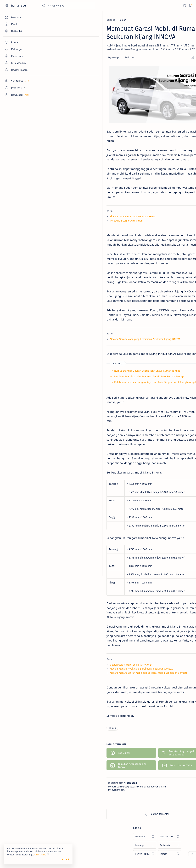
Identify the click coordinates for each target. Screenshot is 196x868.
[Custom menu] (20, 81)
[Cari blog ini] (68, 6)
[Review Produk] (156, 46)
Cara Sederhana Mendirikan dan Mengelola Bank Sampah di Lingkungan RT (170, 178)
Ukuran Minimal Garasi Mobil (168, 122)
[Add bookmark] (122, 61)
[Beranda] (20, 17)
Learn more (40, 855)
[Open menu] (6, 6)
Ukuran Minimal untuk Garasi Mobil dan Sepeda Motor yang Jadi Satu (169, 197)
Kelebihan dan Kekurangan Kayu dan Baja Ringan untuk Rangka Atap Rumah (96, 408)
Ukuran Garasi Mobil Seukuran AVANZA (68, 693)
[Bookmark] (191, 6)
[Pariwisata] (181, 37)
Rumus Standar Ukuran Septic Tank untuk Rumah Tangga (84, 396)
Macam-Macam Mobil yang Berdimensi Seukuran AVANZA (78, 697)
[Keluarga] (156, 37)
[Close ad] (192, 854)
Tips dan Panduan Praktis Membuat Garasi (70, 222)
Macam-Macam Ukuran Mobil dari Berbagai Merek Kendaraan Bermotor (86, 701)
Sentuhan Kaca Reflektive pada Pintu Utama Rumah (169, 146)
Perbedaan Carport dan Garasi (63, 226)
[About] (20, 31)
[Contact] (20, 70)
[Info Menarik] (181, 29)
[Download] (156, 29)
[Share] (131, 61)
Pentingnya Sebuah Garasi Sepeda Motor (166, 214)
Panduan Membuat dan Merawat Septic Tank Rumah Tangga (86, 402)
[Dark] (184, 6)
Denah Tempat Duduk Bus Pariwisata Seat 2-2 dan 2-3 (166, 108)
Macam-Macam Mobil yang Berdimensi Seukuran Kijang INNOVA (82, 360)
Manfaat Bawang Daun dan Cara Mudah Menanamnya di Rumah (170, 161)
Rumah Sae (19, 6)
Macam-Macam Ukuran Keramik (170, 133)
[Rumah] (59, 20)
